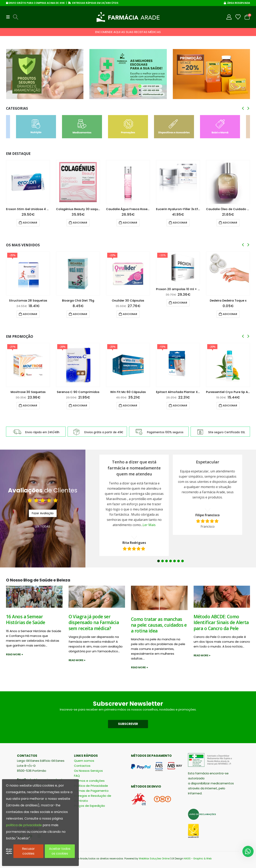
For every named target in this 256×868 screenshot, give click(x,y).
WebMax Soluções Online (154, 858)
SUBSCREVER (128, 724)
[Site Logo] (128, 17)
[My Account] (229, 17)
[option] (134, 505)
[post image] (34, 597)
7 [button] (182, 561)
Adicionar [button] (30, 223)
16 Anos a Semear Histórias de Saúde (26, 619)
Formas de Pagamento (91, 791)
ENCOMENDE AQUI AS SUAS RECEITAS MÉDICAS (128, 32)
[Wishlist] (238, 17)
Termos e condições (89, 781)
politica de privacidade (24, 825)
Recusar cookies (28, 851)
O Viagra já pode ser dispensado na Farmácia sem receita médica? (94, 622)
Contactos (82, 766)
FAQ (77, 776)
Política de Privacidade (91, 786)
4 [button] (170, 561)
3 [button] (166, 561)
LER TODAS (43, 526)
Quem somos (84, 761)
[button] (9, 17)
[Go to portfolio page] (45, 74)
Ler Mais (149, 525)
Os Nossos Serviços (88, 771)
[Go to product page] (28, 182)
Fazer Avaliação (43, 513)
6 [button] (178, 561)
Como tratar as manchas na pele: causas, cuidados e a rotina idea (159, 625)
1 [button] (158, 561)
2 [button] (162, 561)
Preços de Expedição (89, 806)
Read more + (14, 654)
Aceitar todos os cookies (60, 851)
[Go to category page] (36, 127)
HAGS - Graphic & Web (198, 858)
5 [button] (174, 561)
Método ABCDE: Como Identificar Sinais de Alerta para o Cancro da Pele (221, 622)
